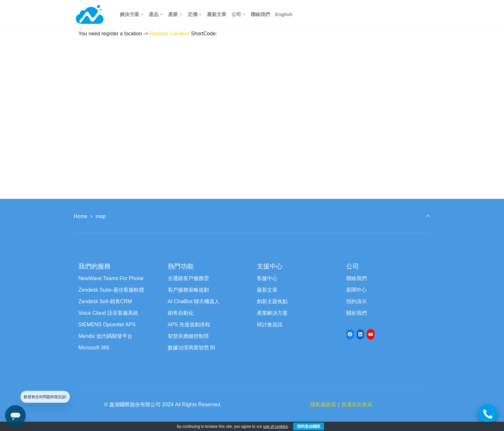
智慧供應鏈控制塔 (188, 336)
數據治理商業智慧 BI (192, 348)
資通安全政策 (357, 405)
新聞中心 (356, 290)
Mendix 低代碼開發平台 (105, 336)
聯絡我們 (356, 278)
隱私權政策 (323, 405)
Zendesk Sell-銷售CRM (105, 301)
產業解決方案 (272, 313)
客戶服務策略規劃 (188, 290)
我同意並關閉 (309, 427)
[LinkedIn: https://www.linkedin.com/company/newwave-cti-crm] (360, 334)
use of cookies (276, 427)
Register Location (170, 34)
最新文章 (267, 290)
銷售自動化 (181, 313)
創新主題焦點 (272, 301)
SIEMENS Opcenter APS (107, 325)
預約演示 (356, 301)
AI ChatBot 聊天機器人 (194, 301)
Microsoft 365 (94, 348)
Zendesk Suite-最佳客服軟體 (111, 290)
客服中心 (267, 278)
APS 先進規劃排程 (189, 325)
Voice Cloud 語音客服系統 (108, 313)
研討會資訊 (270, 325)
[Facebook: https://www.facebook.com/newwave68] (350, 334)
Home (81, 216)
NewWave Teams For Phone (111, 278)
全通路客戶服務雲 (188, 278)
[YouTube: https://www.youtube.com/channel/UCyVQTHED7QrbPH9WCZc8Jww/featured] (371, 334)
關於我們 (356, 313)
